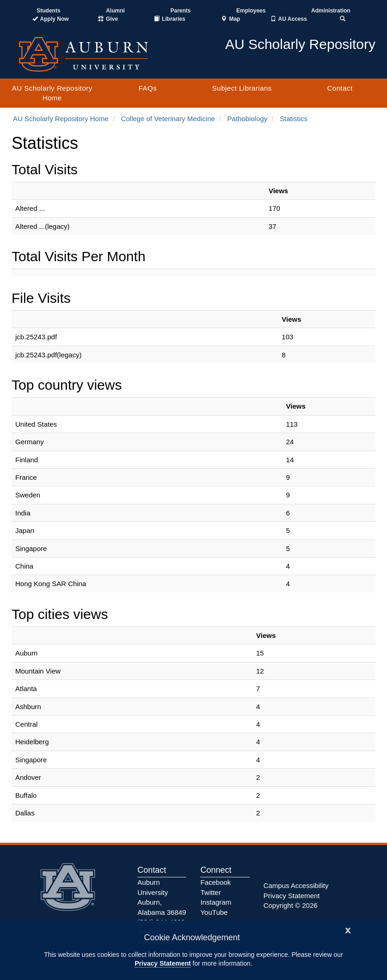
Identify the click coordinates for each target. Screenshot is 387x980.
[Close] (348, 929)
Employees (251, 11)
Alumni (115, 11)
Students (48, 11)
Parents (180, 11)
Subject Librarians (242, 88)
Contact (340, 88)
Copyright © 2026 (291, 905)
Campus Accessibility (296, 885)
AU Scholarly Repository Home (52, 93)
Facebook (215, 882)
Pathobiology (248, 119)
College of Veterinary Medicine (168, 119)
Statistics (294, 119)
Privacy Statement (163, 963)
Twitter (210, 892)
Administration (331, 11)
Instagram (216, 902)
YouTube (214, 912)
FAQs (148, 88)
